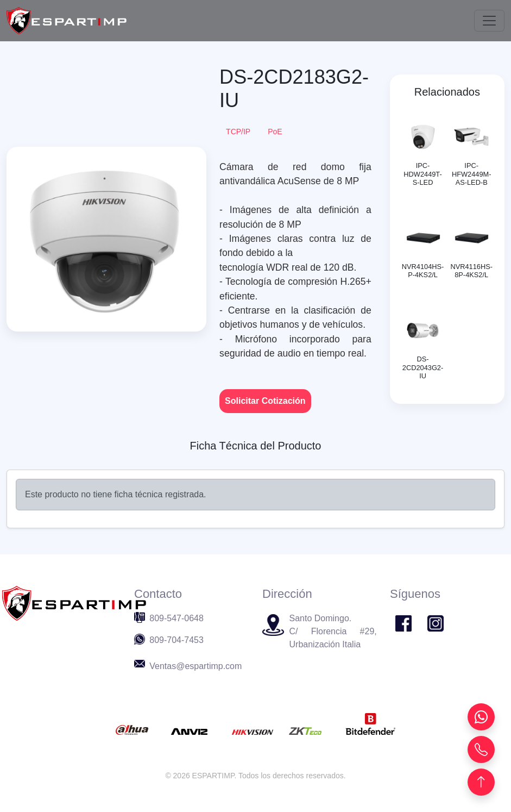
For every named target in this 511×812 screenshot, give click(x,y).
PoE (275, 132)
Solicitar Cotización (265, 401)
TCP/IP (238, 132)
